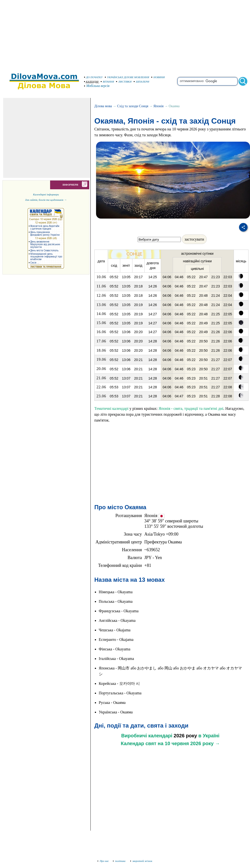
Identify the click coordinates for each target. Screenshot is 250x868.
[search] (207, 81)
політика (120, 861)
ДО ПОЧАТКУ (93, 77)
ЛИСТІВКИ (124, 82)
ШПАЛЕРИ (141, 82)
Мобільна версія (97, 86)
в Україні (209, 736)
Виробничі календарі (147, 736)
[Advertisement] (125, 34)
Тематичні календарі (111, 408)
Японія (159, 106)
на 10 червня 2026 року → (189, 743)
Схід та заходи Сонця (133, 106)
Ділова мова (103, 106)
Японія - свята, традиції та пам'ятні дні (191, 408)
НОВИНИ (158, 77)
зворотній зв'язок (141, 861)
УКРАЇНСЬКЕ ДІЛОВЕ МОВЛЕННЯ (127, 77)
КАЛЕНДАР (91, 82)
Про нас (103, 861)
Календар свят (138, 743)
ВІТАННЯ (107, 82)
